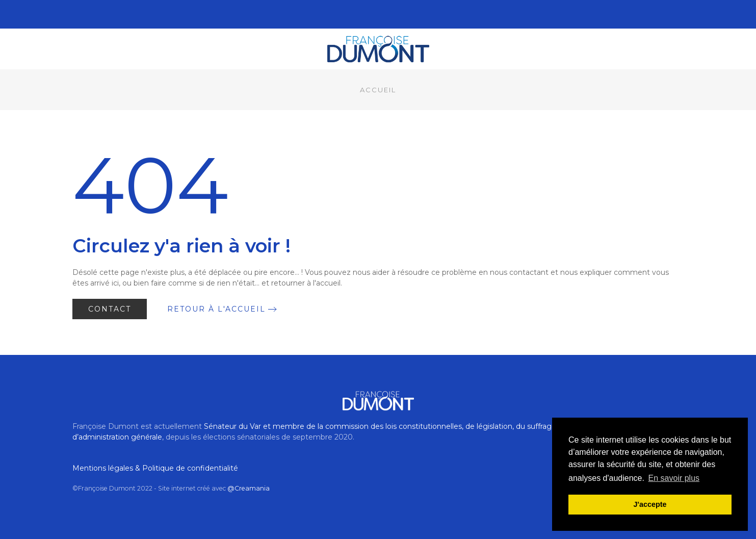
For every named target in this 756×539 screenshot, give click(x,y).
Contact (110, 309)
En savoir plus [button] (674, 478)
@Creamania (249, 488)
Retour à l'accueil (216, 309)
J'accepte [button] (650, 504)
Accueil (378, 90)
